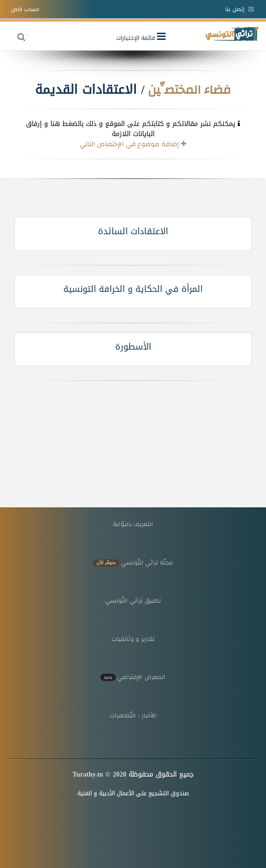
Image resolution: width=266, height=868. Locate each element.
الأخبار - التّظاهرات (133, 715)
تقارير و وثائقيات (133, 639)
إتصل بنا (240, 9)
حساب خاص (25, 9)
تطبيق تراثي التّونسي (133, 600)
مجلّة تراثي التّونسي (133, 562)
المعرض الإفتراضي (133, 677)
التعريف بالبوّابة (133, 524)
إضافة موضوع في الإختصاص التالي (133, 144)
